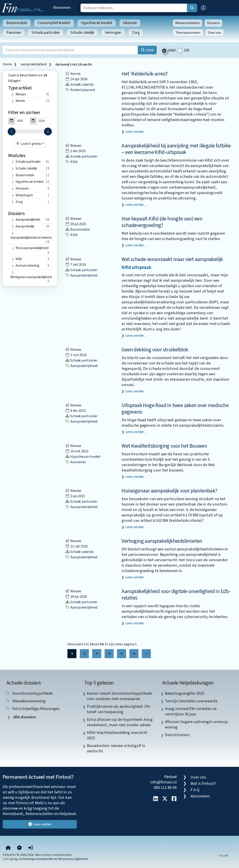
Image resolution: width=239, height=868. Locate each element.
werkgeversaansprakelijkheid (31, 277)
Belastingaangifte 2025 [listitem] (185, 693)
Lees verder (40, 824)
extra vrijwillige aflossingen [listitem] (32, 709)
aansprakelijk (25, 226)
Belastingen (24, 195)
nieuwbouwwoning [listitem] (25, 701)
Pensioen (14, 33)
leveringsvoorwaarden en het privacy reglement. (56, 859)
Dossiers (213, 23)
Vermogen (113, 33)
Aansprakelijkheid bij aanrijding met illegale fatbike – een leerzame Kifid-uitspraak (176, 149)
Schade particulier (46, 33)
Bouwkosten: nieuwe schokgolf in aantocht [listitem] (116, 748)
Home (7, 64)
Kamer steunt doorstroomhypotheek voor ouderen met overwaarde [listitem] (119, 696)
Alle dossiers (24, 717)
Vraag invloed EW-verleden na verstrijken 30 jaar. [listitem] (191, 711)
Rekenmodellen (188, 23)
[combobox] (30, 144)
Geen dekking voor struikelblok (155, 350)
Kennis (20, 101)
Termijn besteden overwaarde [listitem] (191, 701)
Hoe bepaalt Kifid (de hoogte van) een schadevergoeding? (162, 222)
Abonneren (62, 8)
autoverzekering (28, 266)
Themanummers (188, 33)
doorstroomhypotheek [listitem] (29, 693)
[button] (203, 8)
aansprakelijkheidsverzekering (32, 238)
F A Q (195, 790)
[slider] (12, 132)
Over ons (215, 33)
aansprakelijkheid (34, 64)
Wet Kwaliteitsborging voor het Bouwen (164, 446)
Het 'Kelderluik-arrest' (145, 74)
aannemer (76, 462)
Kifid (19, 259)
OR (187, 50)
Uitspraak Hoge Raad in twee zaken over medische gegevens (175, 409)
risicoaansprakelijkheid (32, 248)
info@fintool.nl (163, 782)
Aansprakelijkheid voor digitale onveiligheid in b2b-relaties (176, 595)
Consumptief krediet (54, 23)
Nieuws (21, 94)
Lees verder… (136, 132)
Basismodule (17, 23)
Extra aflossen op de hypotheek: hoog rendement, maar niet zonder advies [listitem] (120, 722)
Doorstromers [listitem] (177, 735)
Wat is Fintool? (203, 783)
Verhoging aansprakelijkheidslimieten (162, 541)
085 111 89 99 (165, 788)
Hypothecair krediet (97, 23)
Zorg (136, 33)
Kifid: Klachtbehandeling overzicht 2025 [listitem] (117, 735)
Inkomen (130, 23)
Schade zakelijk (82, 33)
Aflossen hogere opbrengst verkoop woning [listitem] (196, 724)
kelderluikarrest (80, 90)
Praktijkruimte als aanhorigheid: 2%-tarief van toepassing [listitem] (119, 709)
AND (172, 50)
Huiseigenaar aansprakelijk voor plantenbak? (169, 491)
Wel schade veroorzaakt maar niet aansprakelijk (172, 259)
